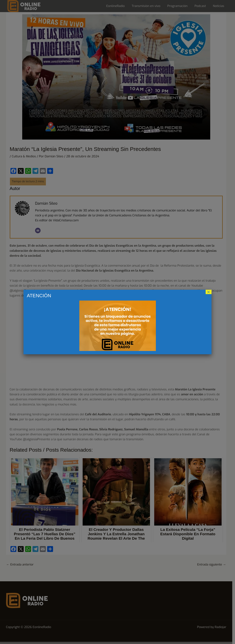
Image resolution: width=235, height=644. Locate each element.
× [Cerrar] (209, 292)
